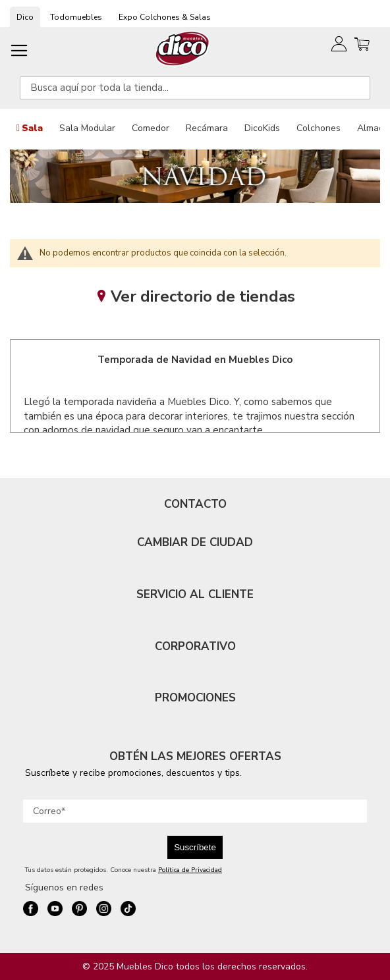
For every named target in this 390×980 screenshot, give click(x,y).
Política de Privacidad (190, 870)
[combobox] (195, 88)
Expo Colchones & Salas (165, 17)
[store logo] (183, 48)
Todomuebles (76, 17)
